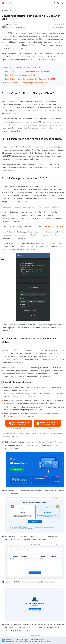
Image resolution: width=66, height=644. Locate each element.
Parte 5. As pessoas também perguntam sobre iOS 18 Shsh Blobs (31, 83)
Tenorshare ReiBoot (9, 368)
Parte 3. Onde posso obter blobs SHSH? (21, 75)
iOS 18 (24, 27)
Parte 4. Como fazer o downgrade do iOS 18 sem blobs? (27, 79)
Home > (7, 11)
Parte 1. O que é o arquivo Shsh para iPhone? (23, 67)
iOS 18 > (13, 11)
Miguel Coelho (12, 25)
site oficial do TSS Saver (54, 226)
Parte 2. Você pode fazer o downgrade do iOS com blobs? (28, 71)
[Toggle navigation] (62, 3)
